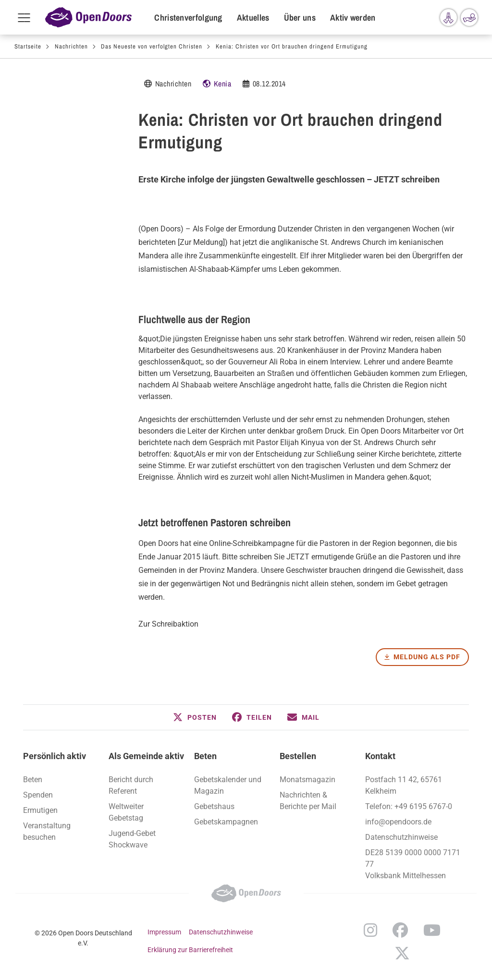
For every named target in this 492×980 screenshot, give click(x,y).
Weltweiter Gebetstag (126, 812)
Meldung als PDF (427, 657)
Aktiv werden (353, 18)
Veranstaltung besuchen (47, 831)
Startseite (28, 46)
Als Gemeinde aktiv (146, 756)
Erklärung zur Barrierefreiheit (190, 950)
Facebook (400, 930)
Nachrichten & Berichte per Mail (308, 801)
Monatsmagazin (307, 780)
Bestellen (298, 756)
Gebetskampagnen (226, 822)
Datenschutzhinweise (401, 837)
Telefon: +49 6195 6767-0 (409, 806)
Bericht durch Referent (131, 785)
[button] (195, 717)
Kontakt (380, 756)
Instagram (370, 930)
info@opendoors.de (398, 822)
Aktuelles (253, 18)
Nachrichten (71, 46)
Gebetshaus (214, 806)
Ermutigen (40, 810)
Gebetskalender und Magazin (228, 785)
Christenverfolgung (188, 18)
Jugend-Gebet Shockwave (132, 839)
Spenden (38, 795)
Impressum (164, 932)
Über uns (300, 18)
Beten (205, 756)
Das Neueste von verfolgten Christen (152, 46)
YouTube (432, 930)
